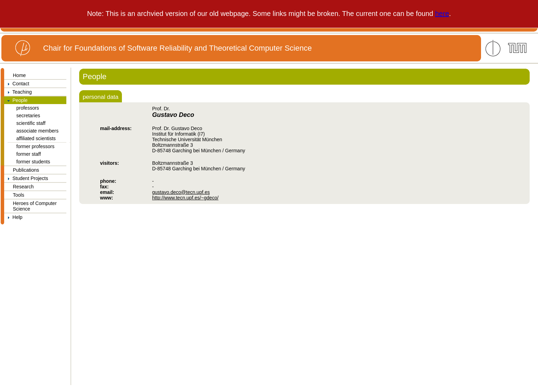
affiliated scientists (36, 138)
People (16, 100)
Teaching (18, 92)
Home (19, 75)
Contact (17, 84)
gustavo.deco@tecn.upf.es (181, 192)
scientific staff (31, 123)
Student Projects (26, 178)
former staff (29, 154)
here (442, 14)
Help (13, 217)
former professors (35, 146)
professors (28, 108)
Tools (19, 195)
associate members (37, 131)
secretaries (28, 116)
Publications (26, 170)
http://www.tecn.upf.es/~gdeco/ (185, 198)
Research (23, 187)
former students (33, 162)
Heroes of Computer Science (35, 206)
